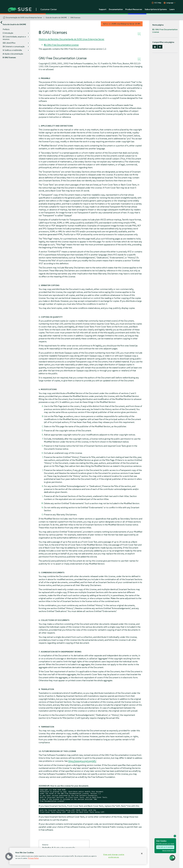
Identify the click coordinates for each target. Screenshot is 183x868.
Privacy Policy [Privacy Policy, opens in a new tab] (33, 858)
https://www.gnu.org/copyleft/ (82, 761)
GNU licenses (75, 18)
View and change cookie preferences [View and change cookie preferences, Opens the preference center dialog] (114, 856)
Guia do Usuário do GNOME (56, 18)
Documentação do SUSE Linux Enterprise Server (24, 18)
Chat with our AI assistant (165, 847)
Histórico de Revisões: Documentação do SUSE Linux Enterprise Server (71, 39)
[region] (78, 856)
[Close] (142, 854)
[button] (9, 856)
